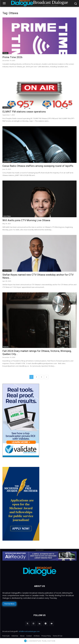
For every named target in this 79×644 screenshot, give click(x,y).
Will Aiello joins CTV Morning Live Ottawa (26, 220)
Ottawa (5, 53)
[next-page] (47, 377)
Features (6, 347)
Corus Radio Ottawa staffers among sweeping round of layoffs (38, 166)
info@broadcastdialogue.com (29, 631)
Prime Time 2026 (12, 57)
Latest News (7, 107)
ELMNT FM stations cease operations (24, 112)
